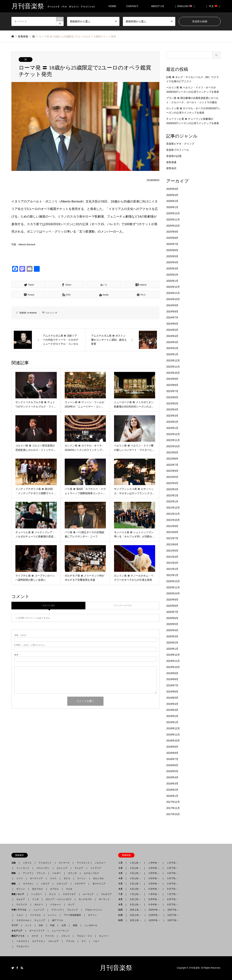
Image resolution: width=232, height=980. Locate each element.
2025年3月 (172, 268)
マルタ (69, 889)
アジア (16, 925)
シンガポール (91, 925)
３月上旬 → (135, 873)
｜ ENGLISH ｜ (185, 6)
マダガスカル (22, 920)
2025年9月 (172, 232)
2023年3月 (172, 416)
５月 (121, 884)
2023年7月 (172, 391)
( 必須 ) (20, 635)
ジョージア (39, 910)
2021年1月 (172, 575)
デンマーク (64, 863)
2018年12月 (173, 728)
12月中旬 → (155, 920)
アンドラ (26, 873)
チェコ (52, 894)
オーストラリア (37, 931)
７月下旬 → (172, 894)
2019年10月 (173, 667)
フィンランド (23, 868)
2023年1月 (172, 428)
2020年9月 (172, 600)
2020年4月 (172, 630)
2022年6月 (172, 471)
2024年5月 (172, 330)
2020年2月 (172, 643)
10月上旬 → (136, 910)
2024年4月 (172, 336)
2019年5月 (172, 698)
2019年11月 (173, 661)
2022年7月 (172, 465)
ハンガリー (37, 894)
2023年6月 (172, 397)
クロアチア (80, 884)
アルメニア (72, 910)
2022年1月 (172, 501)
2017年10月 (173, 814)
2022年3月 (172, 489)
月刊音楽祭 (116, 968)
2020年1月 (172, 649)
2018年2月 (172, 790)
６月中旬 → (154, 889)
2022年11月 (173, 440)
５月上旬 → (135, 884)
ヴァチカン (28, 884)
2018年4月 (172, 777)
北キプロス (38, 889)
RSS (22, 968)
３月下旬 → (172, 873)
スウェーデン (43, 868)
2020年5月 (172, 624)
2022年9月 (172, 452)
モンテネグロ (85, 899)
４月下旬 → (172, 878)
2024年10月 (173, 299)
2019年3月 (172, 710)
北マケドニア (99, 884)
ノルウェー (100, 863)
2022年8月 (172, 459)
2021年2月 (172, 569)
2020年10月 (173, 593)
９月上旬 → (135, 905)
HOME (112, 6)
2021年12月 (173, 508)
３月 (121, 873)
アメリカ (49, 936)
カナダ (35, 936)
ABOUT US (159, 6)
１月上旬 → (135, 863)
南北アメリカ (19, 936)
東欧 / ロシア (19, 894)
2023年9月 (172, 379)
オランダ (72, 873)
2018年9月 (172, 747)
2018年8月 (172, 753)
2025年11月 (173, 220)
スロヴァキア (69, 894)
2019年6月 (172, 692)
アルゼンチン (22, 946)
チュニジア (40, 920)
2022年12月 (173, 434)
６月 (121, 889)
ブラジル (70, 941)
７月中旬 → (154, 894)
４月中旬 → (154, 878)
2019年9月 (172, 673)
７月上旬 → (135, 894)
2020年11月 (173, 587)
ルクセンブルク (91, 873)
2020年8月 (172, 606)
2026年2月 (172, 201)
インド (28, 925)
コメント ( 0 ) (48, 605)
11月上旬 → (136, 915)
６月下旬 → (172, 889)
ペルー (96, 941)
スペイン (82, 878)
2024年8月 (172, 311)
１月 (121, 863)
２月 (121, 868)
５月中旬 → (154, 884)
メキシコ (65, 936)
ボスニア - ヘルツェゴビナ (59, 899)
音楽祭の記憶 (174, 156)
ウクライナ (22, 905)
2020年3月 (172, 636)
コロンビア (53, 941)
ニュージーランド (60, 931)
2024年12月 (173, 287)
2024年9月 (172, 305)
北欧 (15, 863)
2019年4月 (172, 704)
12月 (122, 920)
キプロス (54, 889)
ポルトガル (98, 878)
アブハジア (56, 910)
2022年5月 (172, 477)
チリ (84, 941)
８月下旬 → (172, 899)
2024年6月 (172, 324)
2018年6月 (172, 765)
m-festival (32, 313)
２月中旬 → (154, 868)
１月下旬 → (172, 863)
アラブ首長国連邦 (72, 915)
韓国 (75, 925)
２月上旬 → (135, 868)
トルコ (20, 915)
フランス (41, 873)
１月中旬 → (154, 863)
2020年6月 (172, 618)
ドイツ (20, 878)
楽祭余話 (171, 168)
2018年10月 (173, 741)
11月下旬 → (173, 915)
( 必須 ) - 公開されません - (30, 645)
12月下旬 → (173, 920)
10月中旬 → (155, 910)
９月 (121, 905)
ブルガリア (106, 894)
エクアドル (36, 941)
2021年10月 (173, 520)
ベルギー (57, 873)
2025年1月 (172, 281)
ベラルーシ (55, 905)
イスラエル (35, 915)
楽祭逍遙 (171, 162)
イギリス (27, 863)
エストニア (62, 868)
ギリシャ (21, 889)
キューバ (103, 936)
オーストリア (36, 878)
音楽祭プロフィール (178, 150)
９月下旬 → (172, 905)
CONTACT (132, 6)
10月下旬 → (173, 910)
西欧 (15, 873)
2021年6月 (172, 544)
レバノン (52, 915)
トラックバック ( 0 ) (122, 605)
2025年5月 (172, 256)
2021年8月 (172, 532)
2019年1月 (172, 722)
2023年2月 (172, 422)
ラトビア (79, 868)
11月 (122, 915)
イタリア (45, 884)
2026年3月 (172, 195)
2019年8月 (172, 679)
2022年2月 (172, 495)
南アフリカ (58, 920)
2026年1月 (172, 207)
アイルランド (45, 863)
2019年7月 (172, 685)
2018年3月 (172, 784)
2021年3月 (172, 563)
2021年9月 (172, 526)
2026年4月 (172, 189)
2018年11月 (173, 735)
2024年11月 (173, 293)
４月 (121, 878)
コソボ (35, 899)
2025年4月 (172, 262)
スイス (53, 878)
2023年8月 (172, 385)
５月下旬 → (172, 884)
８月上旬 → (135, 899)
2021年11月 (173, 514)
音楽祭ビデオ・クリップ (180, 144)
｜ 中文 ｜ (213, 6)
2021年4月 (172, 557)
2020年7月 (172, 612)
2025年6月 (172, 250)
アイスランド (82, 863)
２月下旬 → (172, 868)
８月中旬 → (154, 899)
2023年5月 (172, 403)
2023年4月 (172, 409)
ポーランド (104, 899)
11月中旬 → (155, 915)
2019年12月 (173, 655)
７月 (121, 894)
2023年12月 (173, 360)
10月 (122, 910)
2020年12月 (173, 581)
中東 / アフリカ (20, 910)
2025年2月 (172, 275)
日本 (41, 925)
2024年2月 (172, 348)
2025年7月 (172, 244)
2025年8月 (172, 238)
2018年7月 (172, 759)
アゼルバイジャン (94, 910)
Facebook (17, 968)
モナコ (67, 878)
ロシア (71, 905)
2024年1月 (172, 354)
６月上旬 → (135, 889)
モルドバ (39, 905)
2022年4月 (172, 483)
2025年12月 (173, 213)
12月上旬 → (136, 920)
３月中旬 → (154, 873)
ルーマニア (88, 894)
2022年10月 (173, 446)
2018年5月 (172, 771)
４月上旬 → (135, 878)
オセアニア (18, 931)
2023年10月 (173, 373)
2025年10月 (173, 226)
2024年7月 (172, 317)
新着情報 (23, 36)
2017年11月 (173, 808)
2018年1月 (172, 796)
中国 (52, 925)
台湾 (64, 925)
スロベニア (62, 884)
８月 (121, 899)
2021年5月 (172, 551)
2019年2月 (172, 716)
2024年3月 (172, 342)
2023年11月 (173, 367)
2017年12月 (173, 802)
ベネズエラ (21, 941)
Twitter (13, 968)
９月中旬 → (154, 905)
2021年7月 (172, 538)
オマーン (92, 915)
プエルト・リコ (84, 936)
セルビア (21, 899)
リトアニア (96, 868)
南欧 (15, 884)
